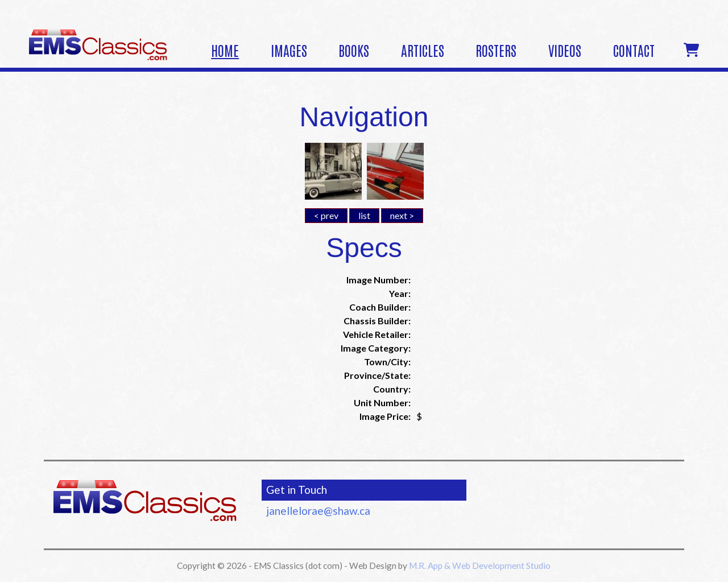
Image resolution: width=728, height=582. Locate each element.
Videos (565, 50)
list (364, 215)
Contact (634, 50)
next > (402, 215)
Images (289, 50)
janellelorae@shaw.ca (318, 511)
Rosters (496, 50)
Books (354, 50)
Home (225, 50)
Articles (423, 50)
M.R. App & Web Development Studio (480, 566)
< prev (326, 215)
